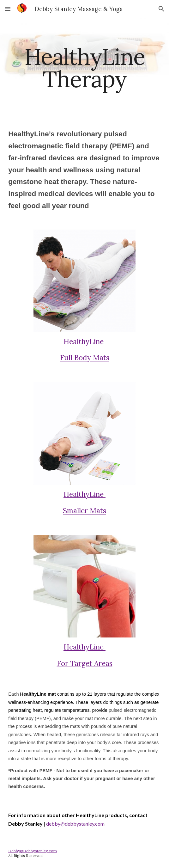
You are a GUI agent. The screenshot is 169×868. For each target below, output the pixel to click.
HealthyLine (84, 341)
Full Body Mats (85, 357)
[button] (8, 9)
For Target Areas (85, 663)
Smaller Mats (84, 511)
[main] (84, 68)
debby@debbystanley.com (75, 824)
